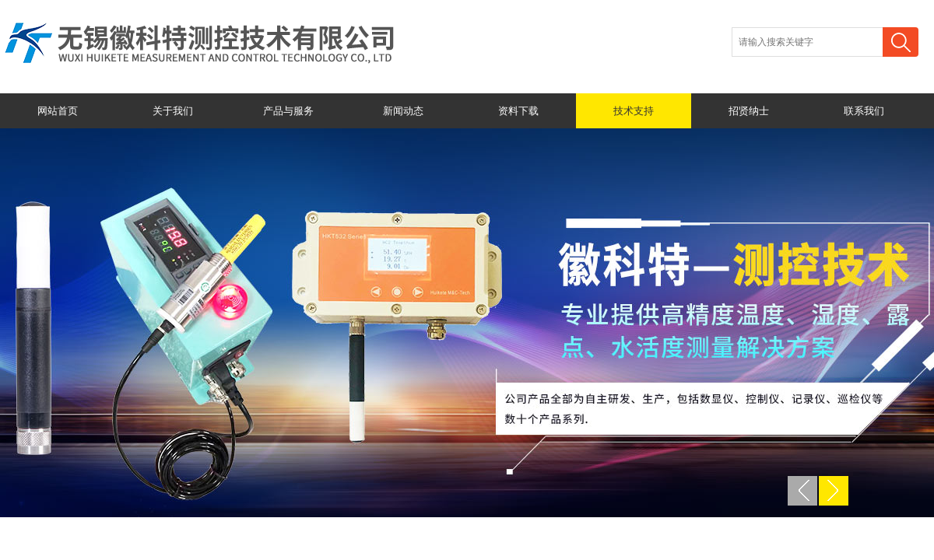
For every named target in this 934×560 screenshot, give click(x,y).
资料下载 (518, 111)
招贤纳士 (749, 111)
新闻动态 (403, 111)
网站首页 (58, 111)
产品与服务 (288, 111)
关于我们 (173, 111)
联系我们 (864, 111)
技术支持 (634, 111)
